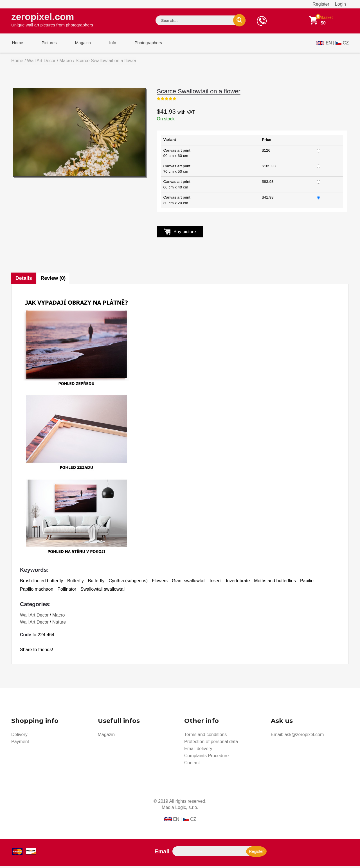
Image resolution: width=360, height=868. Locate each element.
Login (340, 4)
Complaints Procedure (206, 758)
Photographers (142, 45)
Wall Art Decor (41, 63)
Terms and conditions (205, 737)
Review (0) (54, 280)
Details (24, 280)
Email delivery (198, 751)
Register (321, 4)
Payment (20, 744)
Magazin (79, 45)
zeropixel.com (52, 20)
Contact (192, 765)
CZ (346, 44)
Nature (59, 624)
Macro (66, 63)
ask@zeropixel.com (304, 737)
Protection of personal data (211, 744)
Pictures (47, 45)
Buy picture (180, 234)
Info (108, 45)
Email (162, 854)
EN (329, 44)
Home (17, 45)
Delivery (19, 737)
